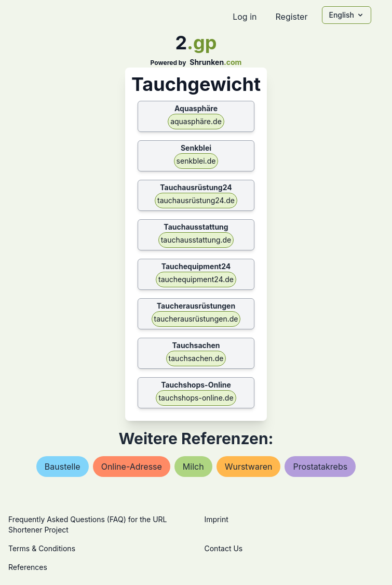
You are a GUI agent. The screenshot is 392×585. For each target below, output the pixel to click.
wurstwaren (249, 467)
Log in (245, 17)
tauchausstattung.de (196, 240)
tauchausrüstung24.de (196, 200)
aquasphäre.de (196, 121)
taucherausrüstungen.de (196, 319)
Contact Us (224, 548)
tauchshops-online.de (196, 398)
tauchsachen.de (196, 358)
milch (193, 467)
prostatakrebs (320, 467)
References (28, 567)
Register (291, 17)
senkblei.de (196, 161)
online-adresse (132, 467)
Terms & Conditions (42, 548)
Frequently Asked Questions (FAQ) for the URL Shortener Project (87, 524)
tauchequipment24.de (196, 279)
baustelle (63, 467)
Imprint (217, 519)
